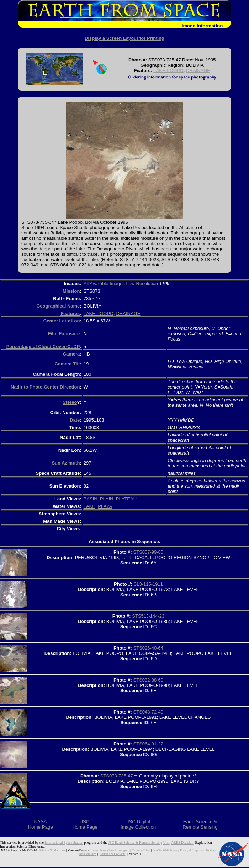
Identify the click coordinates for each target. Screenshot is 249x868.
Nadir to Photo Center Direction (45, 387)
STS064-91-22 (149, 744)
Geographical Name (58, 306)
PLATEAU (126, 499)
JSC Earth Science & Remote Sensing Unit (139, 843)
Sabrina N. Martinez (52, 850)
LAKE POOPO (168, 70)
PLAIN (107, 499)
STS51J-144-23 (148, 616)
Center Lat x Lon (62, 321)
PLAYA (105, 506)
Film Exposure (64, 334)
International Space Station (64, 843)
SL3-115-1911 (148, 584)
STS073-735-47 (117, 776)
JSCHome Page (85, 824)
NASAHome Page (40, 824)
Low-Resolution (142, 284)
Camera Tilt (67, 364)
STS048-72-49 (149, 712)
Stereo (70, 402)
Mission (71, 291)
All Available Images (104, 284)
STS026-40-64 (149, 648)
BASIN (91, 499)
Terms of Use (141, 850)
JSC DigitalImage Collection (138, 824)
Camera (71, 354)
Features (70, 313)
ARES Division (182, 843)
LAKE (89, 506)
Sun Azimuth (66, 463)
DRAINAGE (198, 70)
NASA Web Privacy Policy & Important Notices (185, 850)
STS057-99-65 (149, 552)
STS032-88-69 (149, 680)
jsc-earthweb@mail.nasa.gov (109, 850)
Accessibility (87, 854)
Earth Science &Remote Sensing (200, 824)
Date (75, 420)
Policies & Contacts (112, 854)
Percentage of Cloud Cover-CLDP (43, 346)
